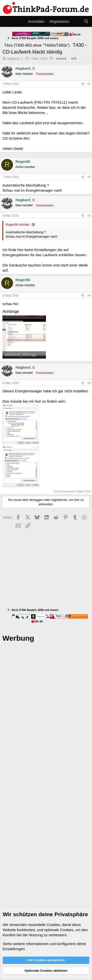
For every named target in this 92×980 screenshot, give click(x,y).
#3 (89, 216)
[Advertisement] (46, 798)
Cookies (53, 925)
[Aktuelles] (76, 21)
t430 (74, 59)
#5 (89, 383)
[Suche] (86, 21)
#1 (89, 84)
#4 (89, 296)
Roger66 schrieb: (18, 225)
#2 (89, 177)
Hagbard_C (15, 59)
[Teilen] (83, 84)
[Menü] (7, 22)
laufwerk (61, 59)
